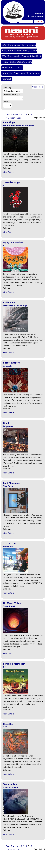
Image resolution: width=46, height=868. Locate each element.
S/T (5, 186)
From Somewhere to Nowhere (19, 126)
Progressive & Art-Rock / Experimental (21, 73)
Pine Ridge (9, 122)
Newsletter (39, 14)
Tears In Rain (10, 784)
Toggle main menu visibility (42, 5)
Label (5, 102)
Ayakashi (8, 366)
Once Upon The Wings (15, 306)
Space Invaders (11, 363)
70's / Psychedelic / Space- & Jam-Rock (22, 56)
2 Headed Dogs (11, 183)
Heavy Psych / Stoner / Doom (17, 62)
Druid (6, 423)
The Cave (8, 486)
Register (40, 17)
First (8, 115)
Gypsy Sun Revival (13, 243)
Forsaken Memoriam (14, 664)
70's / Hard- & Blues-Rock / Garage (19, 51)
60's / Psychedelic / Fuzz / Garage (19, 45)
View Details (8, 172)
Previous (15, 115)
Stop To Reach (11, 788)
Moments (8, 547)
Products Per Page (11, 95)
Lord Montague (11, 483)
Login (31, 17)
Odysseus (8, 426)
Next (13, 118)
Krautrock (7, 79)
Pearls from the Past (12, 68)
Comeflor (8, 724)
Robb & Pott (10, 303)
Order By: (7, 88)
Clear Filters (38, 87)
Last (19, 118)
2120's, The (9, 543)
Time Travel (9, 607)
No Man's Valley (12, 603)
